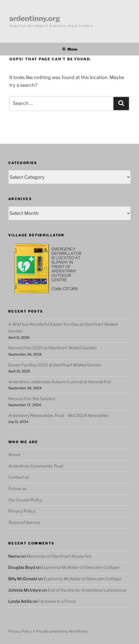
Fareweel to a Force (57, 601)
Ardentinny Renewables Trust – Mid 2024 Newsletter (59, 416)
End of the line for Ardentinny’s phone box (87, 590)
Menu (70, 49)
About (14, 455)
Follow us (17, 489)
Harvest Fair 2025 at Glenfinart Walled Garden (52, 348)
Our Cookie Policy (25, 500)
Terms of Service (24, 523)
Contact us (19, 477)
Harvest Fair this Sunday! (32, 399)
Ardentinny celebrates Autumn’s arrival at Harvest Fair (60, 382)
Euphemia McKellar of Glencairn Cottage (80, 567)
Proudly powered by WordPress (62, 631)
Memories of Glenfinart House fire (59, 556)
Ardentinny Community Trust (36, 466)
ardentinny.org (35, 18)
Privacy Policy (22, 511)
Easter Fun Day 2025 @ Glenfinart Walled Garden (55, 365)
